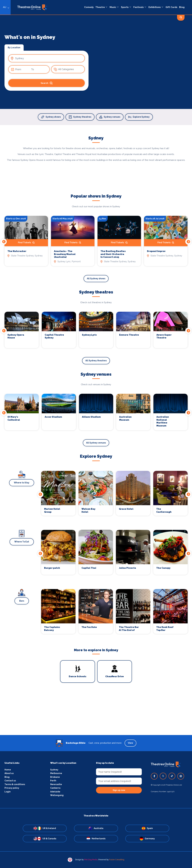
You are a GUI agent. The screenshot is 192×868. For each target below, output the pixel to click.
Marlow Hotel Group (52, 510)
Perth (53, 781)
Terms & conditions (15, 784)
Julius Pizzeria (127, 568)
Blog (182, 7)
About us (9, 773)
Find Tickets (26, 243)
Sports (125, 7)
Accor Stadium (53, 417)
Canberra (55, 788)
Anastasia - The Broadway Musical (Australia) (65, 254)
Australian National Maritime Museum (163, 421)
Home (8, 770)
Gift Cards (171, 7)
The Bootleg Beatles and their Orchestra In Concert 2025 (113, 254)
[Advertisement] (96, 714)
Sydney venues (110, 117)
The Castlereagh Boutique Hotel (165, 511)
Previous (4, 242)
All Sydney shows (96, 279)
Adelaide (55, 792)
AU (5, 7)
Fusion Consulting (117, 860)
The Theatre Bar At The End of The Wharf (129, 629)
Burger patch (52, 568)
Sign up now (119, 790)
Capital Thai (89, 568)
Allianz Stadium (91, 417)
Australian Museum (125, 418)
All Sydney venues (96, 443)
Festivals (139, 7)
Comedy (89, 7)
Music (113, 7)
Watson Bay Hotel (88, 510)
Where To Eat (22, 542)
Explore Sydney (139, 117)
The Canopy (163, 568)
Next (188, 242)
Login (8, 792)
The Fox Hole (89, 627)
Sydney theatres (80, 117)
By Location (14, 48)
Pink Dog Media (91, 860)
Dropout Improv (156, 251)
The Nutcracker (17, 251)
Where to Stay (22, 483)
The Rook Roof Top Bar (165, 629)
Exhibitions (155, 7)
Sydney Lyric (89, 335)
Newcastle (56, 784)
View (130, 743)
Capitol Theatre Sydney (54, 336)
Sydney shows (51, 117)
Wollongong (57, 795)
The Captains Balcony (52, 629)
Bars (22, 601)
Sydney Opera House (16, 336)
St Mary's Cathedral (14, 418)
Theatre (100, 7)
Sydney (54, 770)
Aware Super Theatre (164, 336)
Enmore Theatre (129, 335)
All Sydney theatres (96, 361)
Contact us (10, 781)
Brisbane (55, 777)
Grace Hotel (126, 509)
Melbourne (56, 773)
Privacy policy (12, 788)
